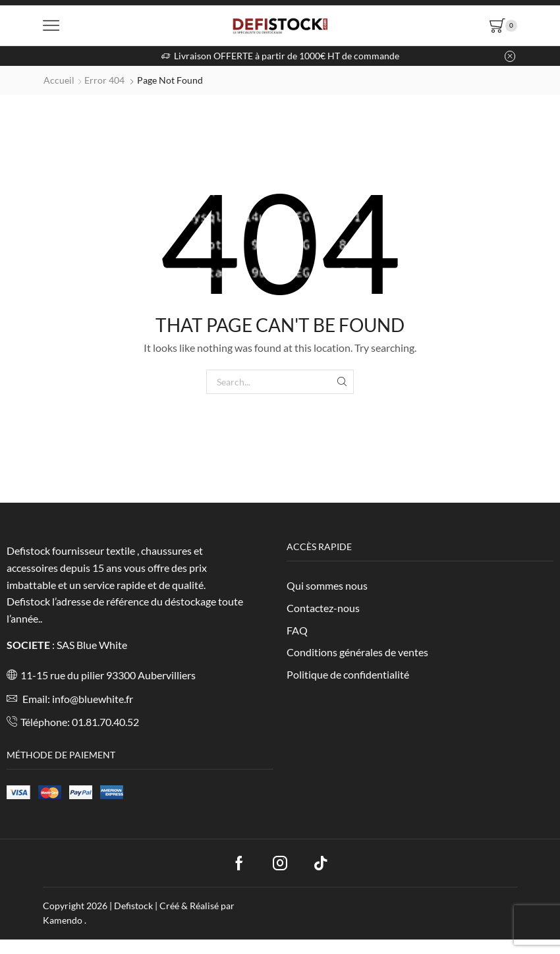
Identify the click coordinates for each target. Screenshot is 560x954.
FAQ (297, 630)
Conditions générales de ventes (357, 652)
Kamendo (64, 920)
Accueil (59, 80)
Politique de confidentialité (348, 674)
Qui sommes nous (327, 585)
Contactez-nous (323, 608)
